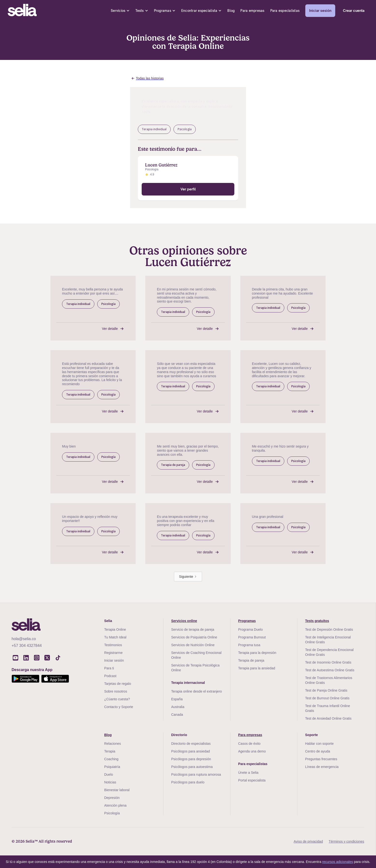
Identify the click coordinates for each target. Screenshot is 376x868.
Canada (177, 715)
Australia (178, 707)
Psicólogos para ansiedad (190, 751)
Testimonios (113, 645)
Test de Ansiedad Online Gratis (328, 718)
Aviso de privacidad (308, 841)
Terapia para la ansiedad (257, 668)
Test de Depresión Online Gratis (329, 629)
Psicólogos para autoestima (192, 767)
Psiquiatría (112, 767)
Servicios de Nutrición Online (193, 645)
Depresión (112, 798)
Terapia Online (115, 629)
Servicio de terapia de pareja (193, 629)
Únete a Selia (248, 773)
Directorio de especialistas (191, 744)
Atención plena (115, 805)
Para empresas (252, 11)
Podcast (110, 676)
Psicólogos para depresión (191, 759)
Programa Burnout (252, 637)
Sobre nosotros (116, 691)
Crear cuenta (354, 11)
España (177, 699)
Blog (231, 11)
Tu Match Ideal (115, 637)
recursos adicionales (338, 862)
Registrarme (113, 653)
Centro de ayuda (318, 751)
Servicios (118, 11)
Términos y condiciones (346, 841)
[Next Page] (188, 577)
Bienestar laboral (117, 790)
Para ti (109, 668)
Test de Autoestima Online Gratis (330, 670)
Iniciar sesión (320, 11)
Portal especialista (252, 780)
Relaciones (113, 744)
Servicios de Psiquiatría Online (194, 637)
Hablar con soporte (319, 744)
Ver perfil (188, 189)
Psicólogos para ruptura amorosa (196, 774)
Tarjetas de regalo (118, 684)
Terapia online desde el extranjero (196, 691)
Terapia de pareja (251, 660)
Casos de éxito (249, 744)
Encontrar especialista (199, 11)
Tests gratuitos (317, 621)
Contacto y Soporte (119, 707)
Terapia (110, 751)
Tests (139, 11)
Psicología (112, 813)
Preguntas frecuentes (321, 759)
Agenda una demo (252, 751)
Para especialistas (285, 11)
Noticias (110, 782)
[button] (120, 11)
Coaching (111, 759)
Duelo (109, 774)
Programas (163, 11)
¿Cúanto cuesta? (117, 699)
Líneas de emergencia (322, 767)
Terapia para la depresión (257, 653)
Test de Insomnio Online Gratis (328, 662)
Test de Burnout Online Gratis (327, 698)
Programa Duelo (251, 629)
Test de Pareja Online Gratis (326, 690)
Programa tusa (249, 645)
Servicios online (184, 621)
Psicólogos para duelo (188, 782)
